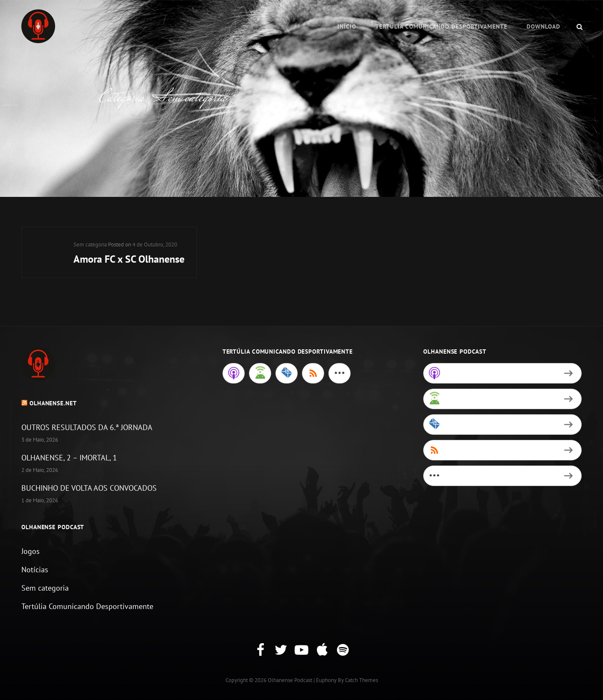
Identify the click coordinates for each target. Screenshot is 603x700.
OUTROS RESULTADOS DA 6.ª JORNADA (87, 427)
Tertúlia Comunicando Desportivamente (441, 26)
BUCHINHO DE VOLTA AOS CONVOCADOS (89, 488)
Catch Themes (362, 680)
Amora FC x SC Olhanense (129, 259)
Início (347, 26)
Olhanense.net (53, 403)
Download (543, 26)
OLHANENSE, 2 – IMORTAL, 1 (69, 458)
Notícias (35, 570)
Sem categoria (90, 245)
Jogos (31, 551)
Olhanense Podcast (290, 680)
